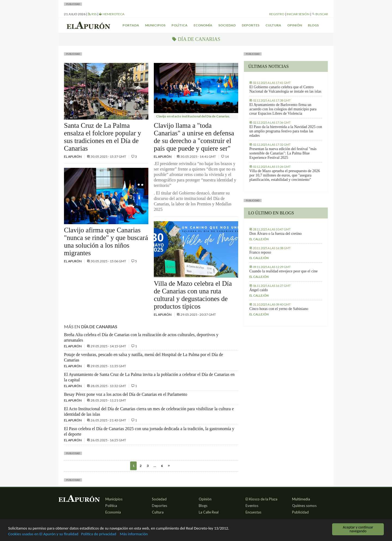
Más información (150, 534)
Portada (131, 25)
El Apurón (73, 156)
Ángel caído (259, 290)
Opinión (295, 25)
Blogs (313, 25)
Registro (277, 14)
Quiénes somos (304, 506)
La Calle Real (209, 512)
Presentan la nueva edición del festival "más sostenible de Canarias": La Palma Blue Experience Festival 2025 (283, 153)
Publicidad (300, 512)
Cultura (273, 25)
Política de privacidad (110, 534)
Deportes (251, 25)
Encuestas (253, 512)
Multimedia (301, 499)
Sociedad (227, 25)
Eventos (252, 506)
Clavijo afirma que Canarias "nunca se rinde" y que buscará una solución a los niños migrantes (106, 241)
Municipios (155, 25)
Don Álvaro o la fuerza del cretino (275, 234)
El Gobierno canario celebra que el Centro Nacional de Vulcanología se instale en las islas (285, 89)
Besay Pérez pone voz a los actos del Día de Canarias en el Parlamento (126, 394)
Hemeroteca (112, 14)
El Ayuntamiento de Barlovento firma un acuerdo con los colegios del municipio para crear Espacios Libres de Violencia (283, 109)
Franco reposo (260, 252)
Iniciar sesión (298, 14)
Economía (203, 25)
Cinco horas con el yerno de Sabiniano (279, 309)
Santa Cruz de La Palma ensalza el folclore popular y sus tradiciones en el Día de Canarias (102, 137)
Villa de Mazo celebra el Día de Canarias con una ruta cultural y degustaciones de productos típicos (193, 295)
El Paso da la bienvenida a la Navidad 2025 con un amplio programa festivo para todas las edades (286, 131)
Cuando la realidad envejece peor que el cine (284, 271)
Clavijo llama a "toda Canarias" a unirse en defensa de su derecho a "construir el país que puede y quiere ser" (194, 137)
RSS (92, 14)
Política (180, 25)
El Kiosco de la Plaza (261, 499)
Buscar (320, 14)
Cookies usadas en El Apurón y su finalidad (48, 534)
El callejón (259, 239)
